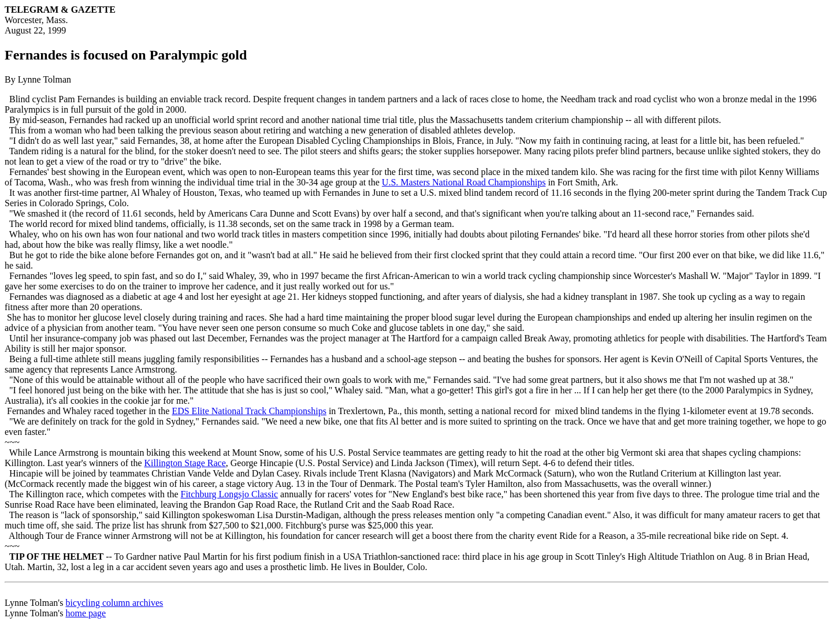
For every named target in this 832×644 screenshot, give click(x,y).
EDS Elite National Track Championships (249, 411)
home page (86, 613)
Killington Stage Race (185, 463)
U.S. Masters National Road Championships (464, 182)
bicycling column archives (114, 603)
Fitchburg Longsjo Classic (230, 494)
